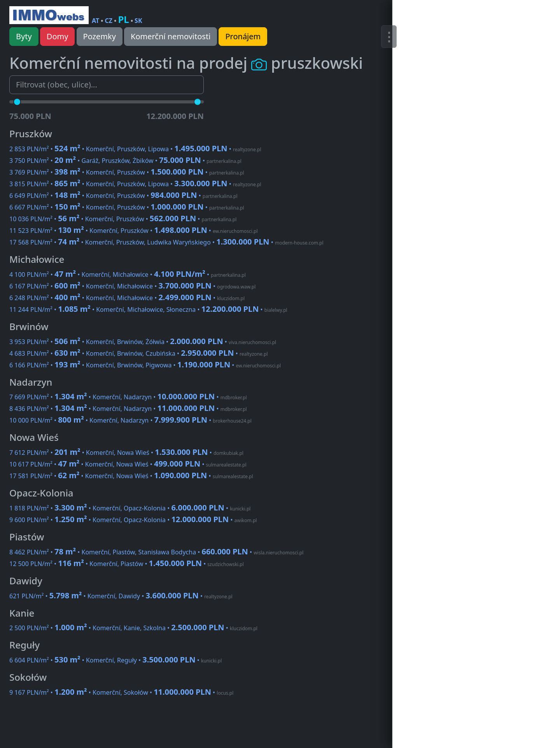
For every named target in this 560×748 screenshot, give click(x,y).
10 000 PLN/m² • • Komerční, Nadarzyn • (130, 420)
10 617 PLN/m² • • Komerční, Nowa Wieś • (128, 464)
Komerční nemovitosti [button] (171, 36)
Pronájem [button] (243, 36)
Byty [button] (24, 36)
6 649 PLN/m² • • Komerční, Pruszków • (123, 196)
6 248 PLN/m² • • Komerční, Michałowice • (127, 298)
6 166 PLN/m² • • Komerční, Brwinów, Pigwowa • (145, 365)
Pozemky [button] (100, 36)
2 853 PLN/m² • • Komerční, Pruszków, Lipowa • (135, 149)
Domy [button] (58, 36)
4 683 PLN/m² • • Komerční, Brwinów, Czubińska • (138, 353)
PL (123, 19)
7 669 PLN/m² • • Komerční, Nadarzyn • (128, 397)
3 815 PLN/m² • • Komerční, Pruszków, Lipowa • (135, 184)
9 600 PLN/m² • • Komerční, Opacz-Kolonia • (133, 520)
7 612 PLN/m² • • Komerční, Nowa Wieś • (126, 453)
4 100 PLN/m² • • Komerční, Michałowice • (128, 274)
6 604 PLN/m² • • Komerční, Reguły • (115, 660)
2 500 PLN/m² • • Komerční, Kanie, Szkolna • (133, 628)
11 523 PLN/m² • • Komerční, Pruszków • (134, 231)
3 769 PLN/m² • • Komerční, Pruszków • (127, 172)
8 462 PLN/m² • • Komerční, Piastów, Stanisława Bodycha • (156, 552)
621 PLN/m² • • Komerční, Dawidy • (121, 596)
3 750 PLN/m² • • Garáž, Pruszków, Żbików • (125, 161)
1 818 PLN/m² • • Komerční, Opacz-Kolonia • (130, 508)
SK (138, 21)
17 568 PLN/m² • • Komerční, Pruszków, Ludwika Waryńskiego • (166, 242)
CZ (109, 21)
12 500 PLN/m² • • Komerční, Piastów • (127, 564)
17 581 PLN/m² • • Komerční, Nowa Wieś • (131, 476)
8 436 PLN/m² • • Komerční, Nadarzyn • (128, 409)
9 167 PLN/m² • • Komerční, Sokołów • (121, 692)
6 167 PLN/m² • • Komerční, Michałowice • (132, 286)
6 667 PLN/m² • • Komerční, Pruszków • (127, 207)
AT (95, 21)
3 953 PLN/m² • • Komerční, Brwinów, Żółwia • (143, 342)
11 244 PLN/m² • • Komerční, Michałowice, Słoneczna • (148, 309)
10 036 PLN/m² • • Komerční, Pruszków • (123, 219)
